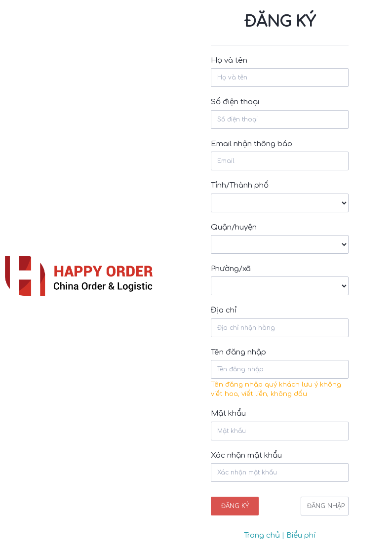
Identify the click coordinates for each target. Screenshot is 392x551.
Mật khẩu (228, 413)
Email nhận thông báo (252, 144)
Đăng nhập (326, 506)
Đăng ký (235, 506)
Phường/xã (231, 269)
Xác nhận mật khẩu (246, 455)
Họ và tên (229, 60)
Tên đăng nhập (238, 352)
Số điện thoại (235, 102)
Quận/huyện (234, 227)
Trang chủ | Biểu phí (280, 535)
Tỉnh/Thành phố (240, 185)
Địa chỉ (224, 310)
